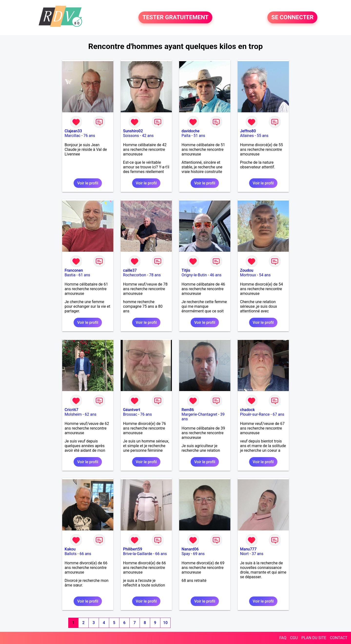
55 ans (263, 136)
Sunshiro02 (133, 131)
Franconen (74, 270)
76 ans (89, 136)
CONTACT (339, 638)
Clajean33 (73, 131)
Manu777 (248, 549)
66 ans (85, 554)
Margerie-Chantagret (199, 414)
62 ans (91, 414)
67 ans (279, 414)
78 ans (155, 275)
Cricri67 (71, 410)
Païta (186, 136)
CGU (294, 638)
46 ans (216, 275)
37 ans (258, 554)
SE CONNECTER (292, 18)
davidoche (190, 131)
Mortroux (248, 275)
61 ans (84, 275)
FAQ (283, 638)
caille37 (130, 270)
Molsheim (73, 414)
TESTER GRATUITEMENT (175, 18)
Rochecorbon (135, 275)
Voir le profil (88, 183)
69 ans (199, 554)
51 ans (199, 136)
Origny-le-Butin (194, 275)
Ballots (71, 554)
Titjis (186, 270)
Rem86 (188, 410)
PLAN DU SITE (314, 638)
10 (165, 623)
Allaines (247, 136)
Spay (186, 554)
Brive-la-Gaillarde (138, 554)
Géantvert (132, 410)
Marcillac (73, 136)
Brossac (130, 414)
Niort (244, 554)
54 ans (265, 275)
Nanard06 (190, 549)
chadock (248, 410)
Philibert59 (133, 549)
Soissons (131, 136)
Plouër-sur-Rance (255, 414)
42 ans (148, 136)
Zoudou (247, 270)
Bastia (70, 275)
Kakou (70, 549)
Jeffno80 (248, 131)
